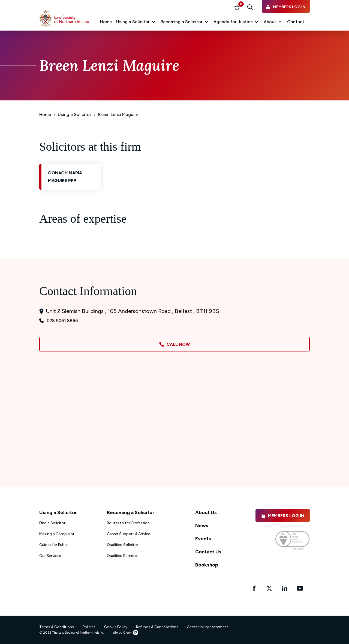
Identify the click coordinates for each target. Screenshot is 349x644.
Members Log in (283, 516)
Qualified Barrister (122, 556)
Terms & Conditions (57, 627)
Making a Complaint (57, 534)
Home (45, 114)
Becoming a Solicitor (131, 512)
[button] (136, 22)
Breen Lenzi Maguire (118, 114)
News (202, 526)
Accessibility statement (208, 627)
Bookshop (207, 565)
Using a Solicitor (75, 114)
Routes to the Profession (128, 523)
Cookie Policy (116, 627)
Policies (89, 627)
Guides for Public (54, 545)
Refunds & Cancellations (157, 627)
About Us (206, 512)
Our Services (50, 556)
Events (203, 539)
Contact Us (208, 552)
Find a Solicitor (52, 523)
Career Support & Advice (128, 534)
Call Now (174, 344)
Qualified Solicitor (123, 545)
